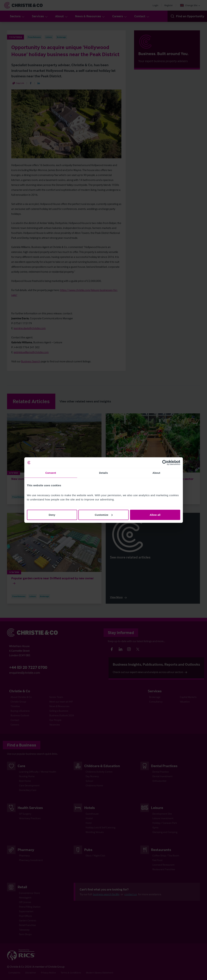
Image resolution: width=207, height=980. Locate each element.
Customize (104, 515)
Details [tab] (104, 473)
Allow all (155, 515)
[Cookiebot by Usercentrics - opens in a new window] (165, 463)
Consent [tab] (51, 473)
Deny (52, 515)
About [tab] (156, 473)
